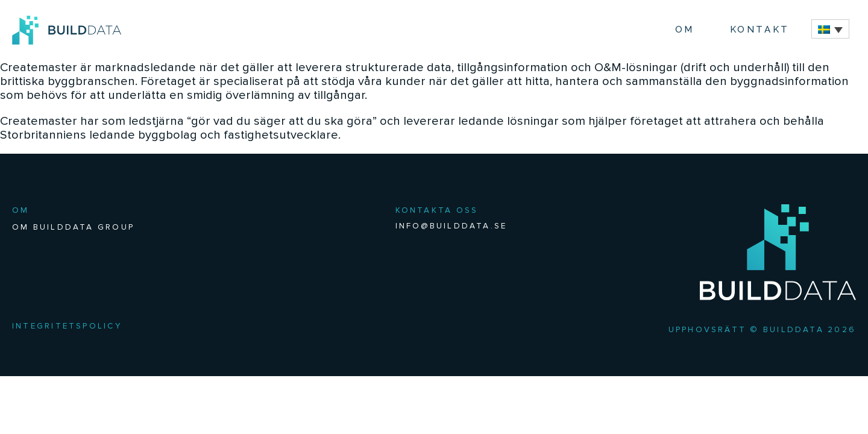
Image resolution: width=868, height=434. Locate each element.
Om (685, 30)
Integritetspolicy (67, 326)
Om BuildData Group (73, 227)
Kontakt (760, 30)
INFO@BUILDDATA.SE (451, 226)
